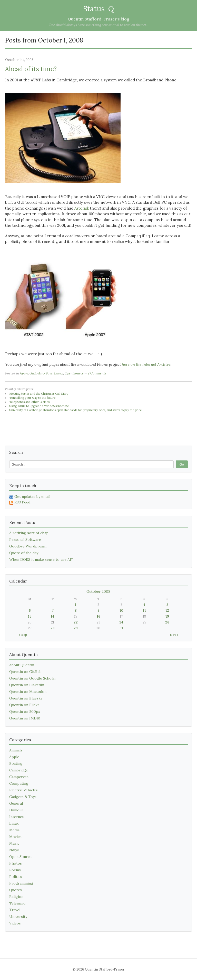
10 (121, 611)
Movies (15, 837)
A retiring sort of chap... (30, 533)
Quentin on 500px (25, 712)
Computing (19, 783)
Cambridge (19, 770)
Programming (21, 883)
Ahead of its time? (31, 69)
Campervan (19, 777)
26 (167, 622)
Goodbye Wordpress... (28, 546)
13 (30, 616)
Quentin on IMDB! (24, 718)
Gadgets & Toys (41, 373)
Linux (59, 373)
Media (14, 830)
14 (53, 616)
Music (14, 843)
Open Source (74, 373)
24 (121, 622)
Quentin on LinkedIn (27, 685)
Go (182, 464)
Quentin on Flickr (24, 705)
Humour (16, 810)
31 (121, 628)
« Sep (23, 635)
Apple (24, 373)
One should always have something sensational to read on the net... (99, 25)
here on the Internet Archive (146, 364)
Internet (16, 817)
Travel (15, 910)
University (18, 917)
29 (76, 628)
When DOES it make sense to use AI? (41, 559)
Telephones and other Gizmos (29, 402)
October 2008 (98, 591)
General (16, 803)
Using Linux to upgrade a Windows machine (39, 406)
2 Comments (97, 373)
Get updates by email (30, 497)
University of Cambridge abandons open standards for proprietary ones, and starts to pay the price (75, 410)
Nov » (174, 635)
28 (53, 628)
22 (76, 622)
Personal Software (25, 540)
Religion (16, 897)
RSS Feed (20, 502)
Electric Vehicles (23, 790)
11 (144, 611)
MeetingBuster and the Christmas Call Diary (39, 394)
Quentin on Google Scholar (33, 678)
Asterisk (82, 208)
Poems (15, 870)
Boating (16, 763)
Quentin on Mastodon (28, 692)
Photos (16, 863)
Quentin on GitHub (25, 672)
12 (167, 611)
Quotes (16, 890)
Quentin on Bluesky (26, 698)
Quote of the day (24, 553)
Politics (16, 877)
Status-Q (98, 9)
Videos (15, 923)
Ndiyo (14, 850)
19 (167, 616)
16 (98, 616)
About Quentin (22, 665)
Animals (16, 750)
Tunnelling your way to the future (32, 398)
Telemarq (17, 903)
